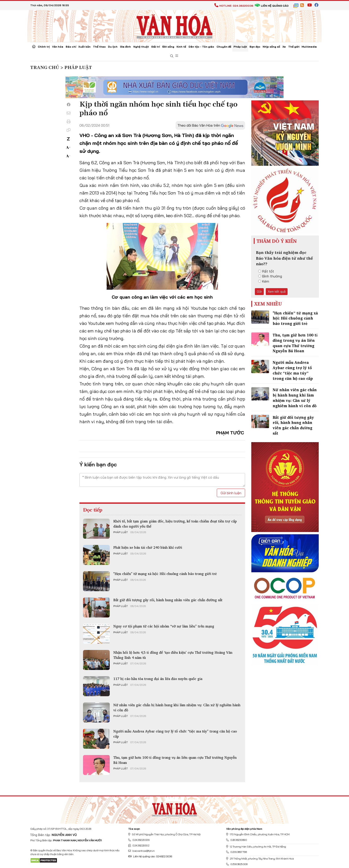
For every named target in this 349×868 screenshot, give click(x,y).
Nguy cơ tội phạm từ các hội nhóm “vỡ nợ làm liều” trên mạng (164, 626)
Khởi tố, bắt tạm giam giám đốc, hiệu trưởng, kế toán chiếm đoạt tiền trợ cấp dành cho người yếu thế (175, 524)
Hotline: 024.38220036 (234, 6)
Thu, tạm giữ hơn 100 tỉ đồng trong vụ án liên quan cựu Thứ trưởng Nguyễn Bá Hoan (175, 760)
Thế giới (294, 47)
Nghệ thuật (141, 47)
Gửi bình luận (231, 493)
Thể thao (99, 47)
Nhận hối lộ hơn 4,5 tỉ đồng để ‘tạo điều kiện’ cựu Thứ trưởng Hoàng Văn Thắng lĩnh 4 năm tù (173, 655)
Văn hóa (58, 47)
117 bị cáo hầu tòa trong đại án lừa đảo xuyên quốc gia (158, 679)
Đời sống (168, 47)
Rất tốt (266, 271)
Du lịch (113, 47)
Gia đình (125, 47)
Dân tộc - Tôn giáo (201, 47)
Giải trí (155, 47)
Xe (284, 47)
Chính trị (44, 47)
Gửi (259, 291)
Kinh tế (181, 47)
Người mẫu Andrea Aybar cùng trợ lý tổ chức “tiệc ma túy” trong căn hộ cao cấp (175, 734)
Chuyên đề (224, 47)
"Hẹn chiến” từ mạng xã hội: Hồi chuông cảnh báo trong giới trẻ (165, 574)
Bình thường (270, 276)
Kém (264, 281)
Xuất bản (84, 47)
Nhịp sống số (271, 47)
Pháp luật (240, 47)
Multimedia (309, 47)
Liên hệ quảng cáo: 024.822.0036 (150, 856)
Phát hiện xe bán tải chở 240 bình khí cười (148, 547)
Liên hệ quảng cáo (272, 6)
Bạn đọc (255, 47)
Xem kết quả (277, 291)
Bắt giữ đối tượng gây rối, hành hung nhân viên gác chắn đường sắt (168, 600)
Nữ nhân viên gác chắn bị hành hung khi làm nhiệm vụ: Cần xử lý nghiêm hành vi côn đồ (177, 707)
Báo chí (71, 47)
